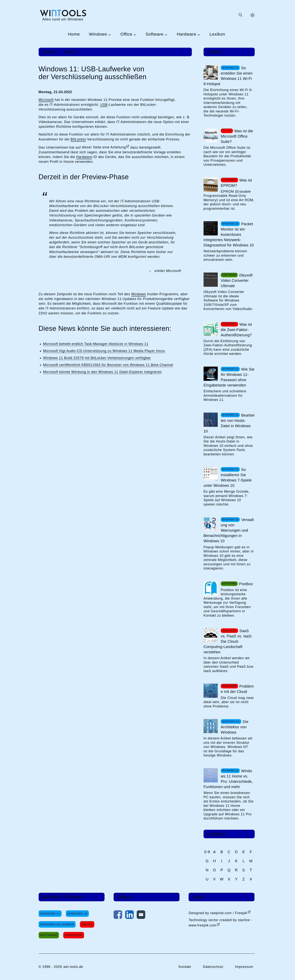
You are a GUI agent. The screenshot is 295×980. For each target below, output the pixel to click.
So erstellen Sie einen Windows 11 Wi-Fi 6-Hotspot (228, 76)
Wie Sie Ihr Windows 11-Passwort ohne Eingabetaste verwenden (229, 377)
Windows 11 (50, 913)
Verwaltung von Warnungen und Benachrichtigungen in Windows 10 (229, 530)
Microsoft (46, 100)
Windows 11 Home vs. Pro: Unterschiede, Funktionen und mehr (228, 779)
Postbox (246, 584)
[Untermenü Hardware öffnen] (198, 34)
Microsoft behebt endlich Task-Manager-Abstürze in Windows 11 (96, 344)
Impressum (244, 967)
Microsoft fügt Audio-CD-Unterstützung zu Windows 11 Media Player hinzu (104, 351)
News (70, 52)
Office (126, 34)
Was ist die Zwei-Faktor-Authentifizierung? (236, 330)
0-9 (207, 852)
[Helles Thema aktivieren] (252, 15)
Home (74, 34)
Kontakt (185, 967)
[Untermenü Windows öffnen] (109, 34)
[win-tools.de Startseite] (63, 15)
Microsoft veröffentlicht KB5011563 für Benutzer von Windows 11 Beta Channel (108, 365)
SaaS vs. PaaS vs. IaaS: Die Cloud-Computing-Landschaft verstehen (228, 641)
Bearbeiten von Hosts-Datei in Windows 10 (229, 423)
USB (104, 105)
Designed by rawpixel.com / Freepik (218, 913)
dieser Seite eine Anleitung (104, 147)
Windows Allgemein (57, 924)
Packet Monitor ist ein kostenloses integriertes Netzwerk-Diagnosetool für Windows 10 (229, 234)
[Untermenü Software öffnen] (165, 34)
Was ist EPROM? (236, 183)
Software (155, 34)
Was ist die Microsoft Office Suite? (237, 136)
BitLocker (78, 139)
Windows (98, 34)
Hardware (186, 34)
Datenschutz (213, 967)
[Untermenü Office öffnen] (134, 34)
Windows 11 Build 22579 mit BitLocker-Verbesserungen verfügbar (97, 358)
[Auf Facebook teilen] (118, 915)
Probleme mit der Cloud (237, 689)
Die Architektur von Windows (235, 727)
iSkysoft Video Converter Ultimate (237, 280)
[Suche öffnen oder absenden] (240, 15)
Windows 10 (77, 913)
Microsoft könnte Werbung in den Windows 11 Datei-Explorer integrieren (103, 372)
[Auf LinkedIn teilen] (129, 915)
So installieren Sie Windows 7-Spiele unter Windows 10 (228, 478)
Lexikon (217, 34)
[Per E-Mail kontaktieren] (141, 915)
